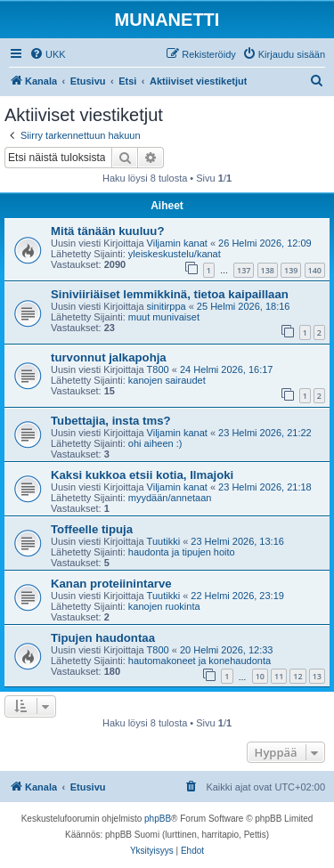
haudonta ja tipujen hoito (182, 552)
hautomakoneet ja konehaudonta (200, 661)
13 (317, 676)
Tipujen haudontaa (103, 638)
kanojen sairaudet (167, 380)
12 (297, 676)
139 (291, 270)
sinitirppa (167, 306)
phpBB (158, 819)
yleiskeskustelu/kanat (175, 254)
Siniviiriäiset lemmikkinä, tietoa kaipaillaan (170, 294)
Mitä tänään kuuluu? (107, 231)
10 (260, 676)
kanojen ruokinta (164, 606)
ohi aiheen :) (155, 443)
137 (244, 270)
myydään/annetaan (170, 498)
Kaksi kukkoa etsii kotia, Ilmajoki (142, 475)
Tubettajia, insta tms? (111, 421)
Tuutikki (164, 541)
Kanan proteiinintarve (111, 584)
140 (315, 270)
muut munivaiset (164, 317)
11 (279, 676)
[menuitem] (48, 54)
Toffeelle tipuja (92, 529)
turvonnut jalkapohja (109, 357)
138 (268, 270)
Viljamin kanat (177, 243)
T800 (158, 369)
